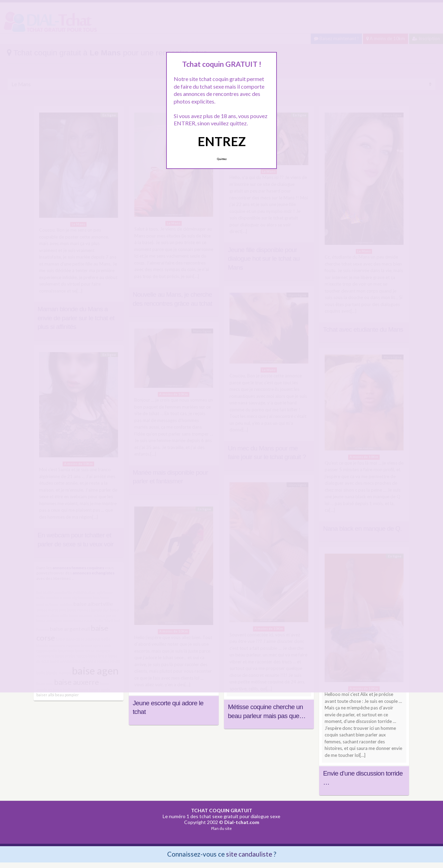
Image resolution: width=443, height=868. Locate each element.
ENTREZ (222, 141)
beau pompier (67, 695)
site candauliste (249, 854)
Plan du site (221, 828)
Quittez (222, 159)
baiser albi (45, 695)
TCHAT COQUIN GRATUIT (222, 810)
